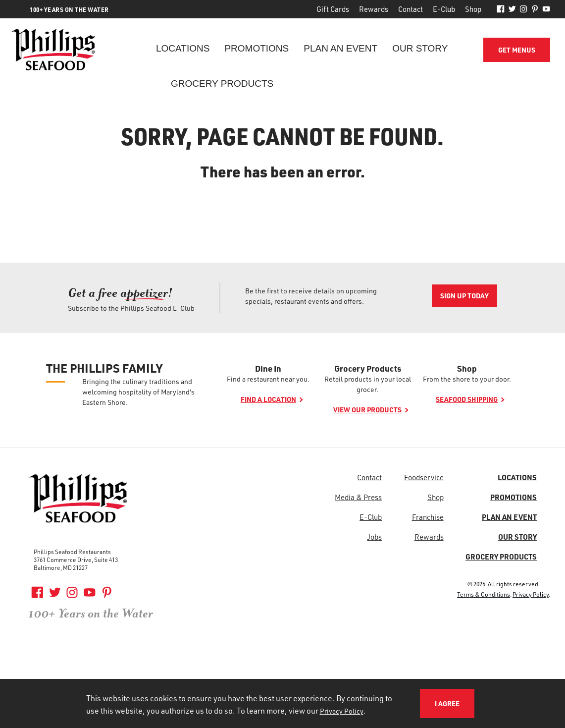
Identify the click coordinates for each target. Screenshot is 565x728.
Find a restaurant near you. (268, 379)
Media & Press (358, 497)
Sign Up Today (464, 296)
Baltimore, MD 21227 (61, 567)
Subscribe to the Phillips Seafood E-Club (131, 308)
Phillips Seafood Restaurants (72, 552)
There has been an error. (283, 171)
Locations (183, 48)
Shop (473, 9)
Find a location (268, 399)
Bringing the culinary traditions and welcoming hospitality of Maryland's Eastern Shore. (138, 392)
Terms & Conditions (484, 594)
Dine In (268, 368)
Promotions (257, 48)
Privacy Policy (531, 594)
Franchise (428, 517)
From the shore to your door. (467, 379)
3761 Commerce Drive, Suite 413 (76, 560)
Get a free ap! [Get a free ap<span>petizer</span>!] (120, 293)
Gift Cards (333, 9)
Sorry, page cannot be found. (282, 136)
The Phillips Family (104, 368)
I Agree (447, 703)
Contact (411, 9)
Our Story (420, 48)
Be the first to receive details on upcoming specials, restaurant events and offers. (311, 296)
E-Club (444, 9)
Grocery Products (222, 84)
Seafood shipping (467, 399)
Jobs (374, 537)
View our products (367, 410)
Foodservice (424, 477)
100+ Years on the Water (91, 614)
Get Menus (517, 50)
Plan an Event (340, 48)
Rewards (374, 9)
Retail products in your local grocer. (368, 384)
